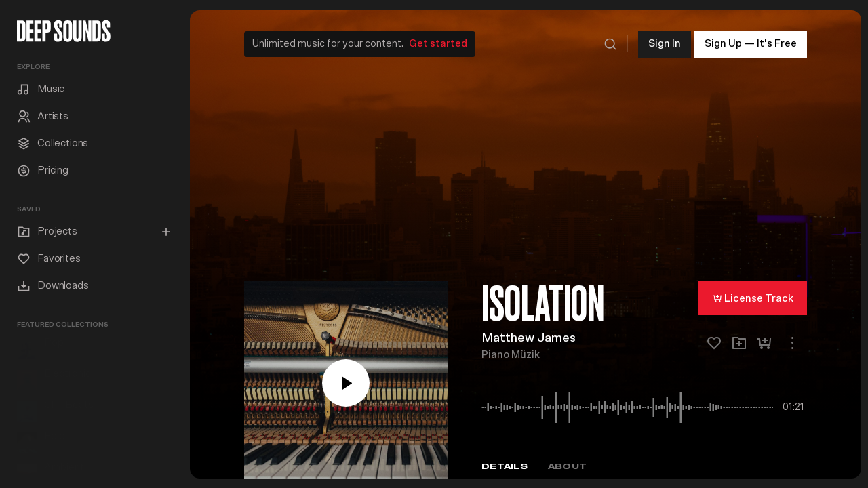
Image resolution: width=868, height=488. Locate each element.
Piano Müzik (511, 352)
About (567, 463)
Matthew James (529, 335)
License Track (753, 295)
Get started (438, 40)
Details (505, 463)
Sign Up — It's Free (751, 40)
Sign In (665, 40)
